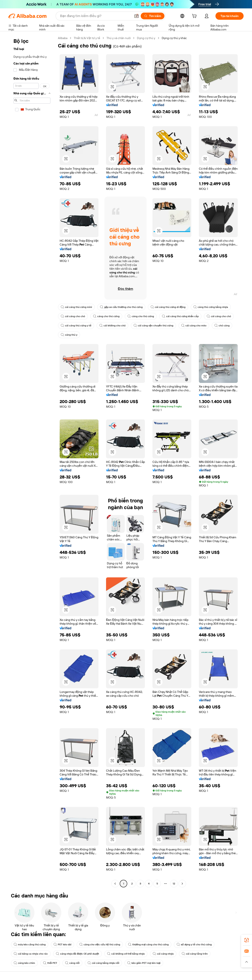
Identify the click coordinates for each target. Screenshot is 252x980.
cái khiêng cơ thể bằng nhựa (126, 954)
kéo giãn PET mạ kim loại (144, 963)
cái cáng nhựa (163, 954)
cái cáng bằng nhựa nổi (103, 963)
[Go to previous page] (115, 884)
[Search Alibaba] (95, 16)
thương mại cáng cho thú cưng (148, 945)
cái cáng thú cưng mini (76, 307)
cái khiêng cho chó (112, 326)
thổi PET (50, 963)
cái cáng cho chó (73, 316)
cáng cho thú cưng (106, 316)
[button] (136, 16)
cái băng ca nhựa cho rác (31, 954)
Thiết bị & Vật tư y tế (87, 38)
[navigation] (32, 461)
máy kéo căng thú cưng (30, 945)
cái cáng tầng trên (195, 954)
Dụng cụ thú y (146, 38)
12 (174, 884)
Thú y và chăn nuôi (119, 38)
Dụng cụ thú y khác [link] (174, 38)
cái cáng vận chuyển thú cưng (153, 326)
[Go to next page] (182, 884)
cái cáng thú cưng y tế (76, 326)
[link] (247, 940)
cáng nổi (72, 963)
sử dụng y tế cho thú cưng (194, 945)
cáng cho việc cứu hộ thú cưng (100, 945)
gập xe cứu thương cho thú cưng (121, 307)
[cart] (195, 17)
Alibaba (63, 38)
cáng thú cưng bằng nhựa (211, 307)
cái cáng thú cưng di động (168, 307)
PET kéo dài (62, 945)
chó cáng (222, 326)
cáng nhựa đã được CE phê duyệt (77, 954)
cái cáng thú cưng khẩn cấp (180, 316)
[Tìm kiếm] (153, 16)
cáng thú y (69, 335)
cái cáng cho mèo (194, 326)
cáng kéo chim (24, 963)
